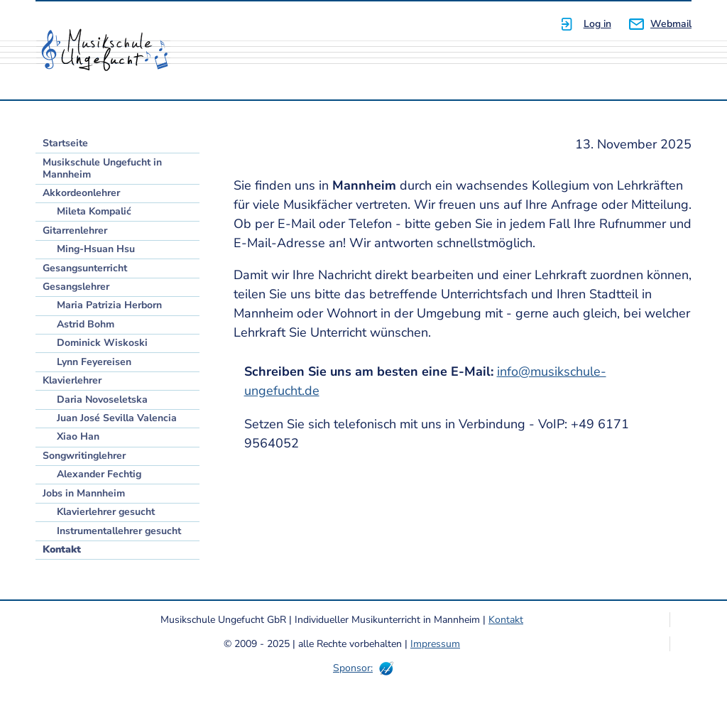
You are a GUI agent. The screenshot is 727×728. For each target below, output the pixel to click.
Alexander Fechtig (99, 474)
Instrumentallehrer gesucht (119, 531)
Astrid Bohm (86, 324)
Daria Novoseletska (102, 400)
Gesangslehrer (76, 287)
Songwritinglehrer (84, 456)
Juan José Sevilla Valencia (117, 418)
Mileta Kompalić (94, 211)
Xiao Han (78, 436)
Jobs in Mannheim (84, 493)
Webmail (671, 24)
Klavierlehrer (72, 380)
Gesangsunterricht (85, 268)
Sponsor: (353, 668)
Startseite (65, 143)
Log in (597, 24)
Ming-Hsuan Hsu (96, 249)
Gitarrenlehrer (75, 230)
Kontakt (62, 549)
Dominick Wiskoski (102, 343)
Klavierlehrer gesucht (106, 512)
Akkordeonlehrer (81, 193)
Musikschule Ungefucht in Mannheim (102, 168)
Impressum (435, 644)
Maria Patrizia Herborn (109, 305)
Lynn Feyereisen (94, 362)
